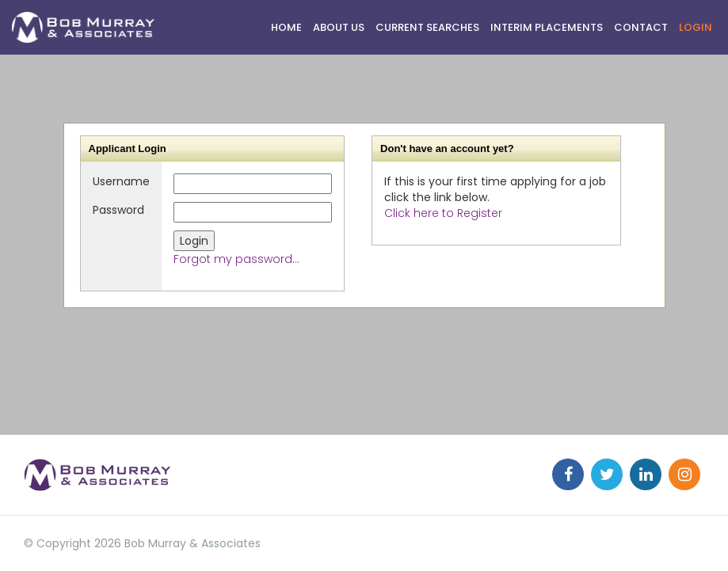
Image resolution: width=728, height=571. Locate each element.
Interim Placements (547, 27)
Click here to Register (443, 213)
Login (696, 27)
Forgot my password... (236, 259)
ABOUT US (339, 27)
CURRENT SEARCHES (427, 27)
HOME (286, 27)
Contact (641, 27)
